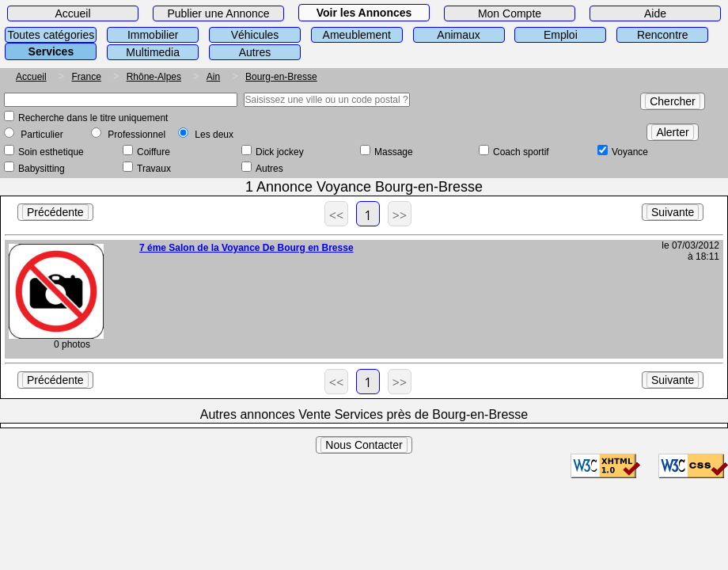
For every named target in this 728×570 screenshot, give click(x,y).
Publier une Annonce (218, 13)
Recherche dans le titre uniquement (93, 118)
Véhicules (255, 35)
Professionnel (136, 135)
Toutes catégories (51, 35)
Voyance (630, 152)
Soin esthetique (51, 152)
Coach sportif (521, 152)
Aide (655, 13)
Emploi (561, 35)
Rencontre (663, 35)
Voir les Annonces (364, 13)
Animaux (458, 35)
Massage (394, 152)
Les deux (214, 135)
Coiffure (154, 152)
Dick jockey (280, 152)
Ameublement (357, 35)
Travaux (154, 169)
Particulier (42, 135)
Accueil (72, 13)
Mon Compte (510, 13)
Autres (255, 52)
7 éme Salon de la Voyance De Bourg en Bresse (246, 248)
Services (51, 51)
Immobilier (153, 35)
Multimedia (153, 52)
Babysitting (42, 169)
